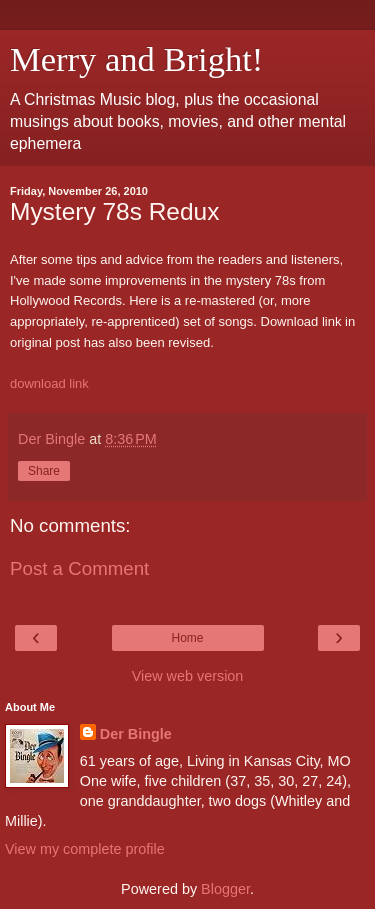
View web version (188, 676)
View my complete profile (85, 849)
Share (44, 471)
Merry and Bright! (136, 59)
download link (49, 383)
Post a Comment (79, 568)
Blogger (225, 889)
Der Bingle (136, 734)
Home (187, 638)
